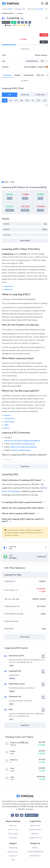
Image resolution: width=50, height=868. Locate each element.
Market (18, 75)
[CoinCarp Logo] (11, 4)
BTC (13, 182)
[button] (22, 22)
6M (27, 100)
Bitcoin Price (35, 826)
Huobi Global (9, 422)
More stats (25, 49)
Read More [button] (25, 466)
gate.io (7, 428)
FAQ (13, 860)
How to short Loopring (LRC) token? (20, 513)
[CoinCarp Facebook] (17, 815)
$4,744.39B (39, 9)
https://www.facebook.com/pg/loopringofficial (22, 441)
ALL (45, 100)
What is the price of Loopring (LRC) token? (23, 480)
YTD (38, 100)
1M (16, 100)
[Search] (42, 4)
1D (5, 100)
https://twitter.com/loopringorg (22, 444)
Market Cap (25, 95)
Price (10, 95)
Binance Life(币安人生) (19, 743)
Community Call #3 (14, 656)
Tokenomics (29, 75)
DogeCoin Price (35, 838)
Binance (7, 415)
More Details (25, 241)
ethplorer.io (8, 289)
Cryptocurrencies (8, 13)
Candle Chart (40, 95)
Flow (12, 768)
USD (6, 182)
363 (24, 9)
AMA (8, 709)
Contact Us (13, 856)
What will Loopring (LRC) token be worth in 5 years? (23, 520)
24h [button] (44, 42)
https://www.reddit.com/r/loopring (23, 447)
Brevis (13, 751)
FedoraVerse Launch (15, 684)
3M (21, 100)
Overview (7, 75)
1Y (33, 100)
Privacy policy (13, 834)
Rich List (40, 75)
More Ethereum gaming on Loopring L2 (22, 688)
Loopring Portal (13, 671)
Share (24, 81)
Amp (12, 777)
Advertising (13, 848)
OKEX (6, 425)
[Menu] (47, 4)
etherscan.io (9, 286)
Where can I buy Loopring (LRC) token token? (25, 508)
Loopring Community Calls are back (20, 701)
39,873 (10, 9)
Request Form (13, 852)
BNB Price (35, 834)
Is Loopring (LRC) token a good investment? (24, 502)
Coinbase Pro (9, 419)
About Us (13, 826)
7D (10, 100)
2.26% (44, 35)
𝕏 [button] (19, 22)
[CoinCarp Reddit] (22, 815)
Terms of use (13, 830)
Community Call (13, 697)
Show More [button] (25, 637)
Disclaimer (13, 838)
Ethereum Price (35, 830)
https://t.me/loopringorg (21, 450)
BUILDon (14, 760)
